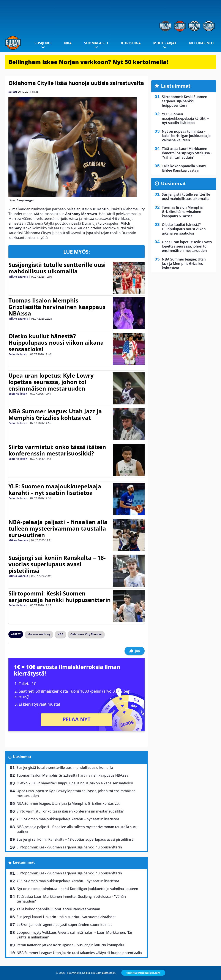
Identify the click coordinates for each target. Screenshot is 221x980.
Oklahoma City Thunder (86, 634)
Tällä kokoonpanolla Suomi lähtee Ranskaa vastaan (58, 909)
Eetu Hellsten (18, 354)
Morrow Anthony (39, 634)
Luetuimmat (24, 862)
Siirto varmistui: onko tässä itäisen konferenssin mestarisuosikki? (57, 450)
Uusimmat (22, 757)
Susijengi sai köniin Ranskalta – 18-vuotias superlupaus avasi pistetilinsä (57, 564)
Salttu (13, 92)
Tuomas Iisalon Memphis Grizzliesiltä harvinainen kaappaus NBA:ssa (57, 307)
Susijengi (43, 43)
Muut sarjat (165, 43)
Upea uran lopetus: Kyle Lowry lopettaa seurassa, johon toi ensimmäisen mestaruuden (51, 382)
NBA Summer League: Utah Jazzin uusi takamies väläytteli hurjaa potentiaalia (79, 953)
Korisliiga (131, 43)
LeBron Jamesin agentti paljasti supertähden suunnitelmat (64, 925)
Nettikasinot (202, 43)
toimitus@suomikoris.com (143, 973)
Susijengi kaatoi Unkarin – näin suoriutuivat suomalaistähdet (66, 917)
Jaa (135, 651)
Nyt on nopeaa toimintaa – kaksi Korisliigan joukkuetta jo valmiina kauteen (77, 889)
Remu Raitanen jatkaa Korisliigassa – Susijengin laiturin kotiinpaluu (71, 945)
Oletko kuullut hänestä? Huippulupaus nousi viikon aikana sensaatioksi (56, 343)
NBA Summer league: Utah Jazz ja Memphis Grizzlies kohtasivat (55, 414)
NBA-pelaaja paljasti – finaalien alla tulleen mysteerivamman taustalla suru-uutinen (58, 528)
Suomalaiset (96, 43)
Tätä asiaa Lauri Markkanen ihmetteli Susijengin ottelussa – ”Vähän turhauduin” (71, 899)
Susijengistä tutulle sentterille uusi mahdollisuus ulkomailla (57, 268)
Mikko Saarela (18, 277)
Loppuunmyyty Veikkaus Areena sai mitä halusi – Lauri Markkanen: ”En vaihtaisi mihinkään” (74, 935)
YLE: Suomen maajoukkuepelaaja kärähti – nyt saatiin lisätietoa (55, 489)
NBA (68, 43)
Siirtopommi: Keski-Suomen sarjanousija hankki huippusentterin (60, 597)
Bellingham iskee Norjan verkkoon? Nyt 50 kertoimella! (88, 62)
